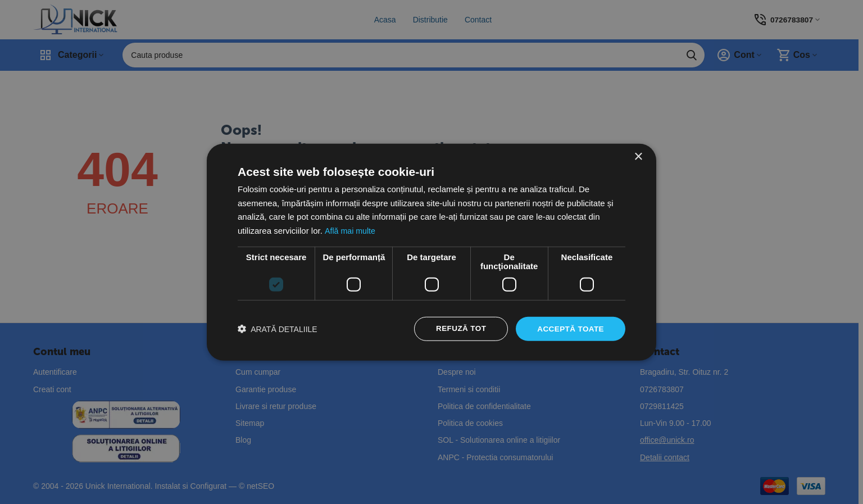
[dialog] (431, 252)
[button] (278, 329)
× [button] (638, 156)
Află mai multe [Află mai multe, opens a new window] (351, 230)
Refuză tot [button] (458, 329)
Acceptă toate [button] (569, 329)
